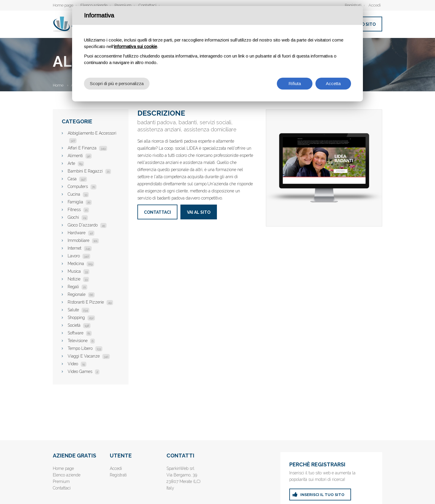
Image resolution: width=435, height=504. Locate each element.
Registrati (353, 5)
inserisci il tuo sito (322, 495)
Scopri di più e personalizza (117, 83)
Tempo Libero (85, 348)
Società (79, 325)
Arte (76, 163)
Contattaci (147, 5)
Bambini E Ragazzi (89, 171)
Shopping (81, 318)
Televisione (81, 341)
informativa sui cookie (135, 46)
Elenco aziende (94, 5)
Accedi (375, 5)
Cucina (78, 194)
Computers (82, 186)
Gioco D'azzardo (87, 225)
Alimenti (80, 156)
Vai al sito (199, 212)
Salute (78, 310)
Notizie (78, 279)
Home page (63, 5)
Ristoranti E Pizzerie (90, 302)
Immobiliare (83, 240)
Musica (78, 271)
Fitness (78, 210)
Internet (80, 248)
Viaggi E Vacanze (89, 356)
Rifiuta (295, 83)
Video (77, 364)
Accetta (333, 83)
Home (58, 85)
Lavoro (79, 256)
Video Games (84, 371)
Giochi (78, 217)
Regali (77, 287)
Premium (123, 5)
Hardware (81, 233)
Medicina (81, 264)
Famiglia (80, 202)
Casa (77, 179)
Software (80, 333)
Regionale (81, 294)
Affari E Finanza (87, 148)
